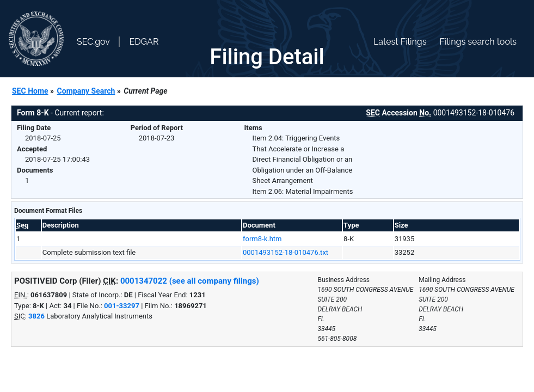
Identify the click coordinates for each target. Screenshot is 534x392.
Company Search (86, 91)
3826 (36, 316)
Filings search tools (478, 42)
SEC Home (30, 91)
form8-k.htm (262, 239)
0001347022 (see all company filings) (190, 281)
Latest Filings (400, 42)
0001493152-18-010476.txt (286, 252)
